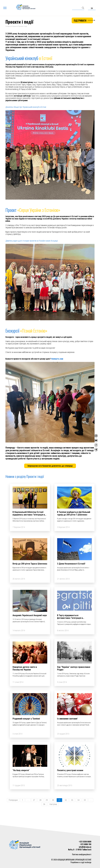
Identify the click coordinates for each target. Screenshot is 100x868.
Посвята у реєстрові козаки (70, 771)
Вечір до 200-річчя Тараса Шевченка (30, 564)
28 (40, 800)
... (28, 800)
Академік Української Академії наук (30, 616)
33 (72, 800)
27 (34, 800)
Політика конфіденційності (82, 854)
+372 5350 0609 (85, 842)
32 (66, 800)
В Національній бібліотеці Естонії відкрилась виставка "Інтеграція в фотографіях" (29, 515)
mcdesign (88, 862)
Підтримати (83, 20)
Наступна (53, 805)
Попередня (13, 800)
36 (44, 805)
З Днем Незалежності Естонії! (71, 564)
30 (53, 800)
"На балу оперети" (21, 771)
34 (78, 800)
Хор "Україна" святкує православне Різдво (74, 669)
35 (85, 800)
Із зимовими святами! (67, 719)
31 (59, 800)
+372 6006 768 (86, 844)
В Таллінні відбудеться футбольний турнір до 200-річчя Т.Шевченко (74, 514)
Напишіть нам (57, 359)
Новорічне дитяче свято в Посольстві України (25, 669)
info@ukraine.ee (85, 847)
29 (47, 800)
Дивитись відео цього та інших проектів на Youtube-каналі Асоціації (32, 241)
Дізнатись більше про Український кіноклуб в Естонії (26, 107)
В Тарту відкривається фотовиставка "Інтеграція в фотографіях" (70, 618)
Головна (8, 27)
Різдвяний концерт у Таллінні (26, 719)
